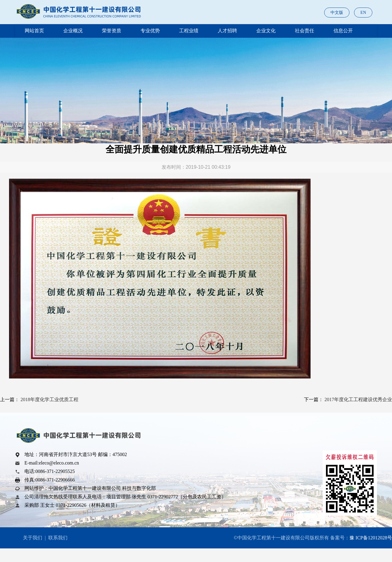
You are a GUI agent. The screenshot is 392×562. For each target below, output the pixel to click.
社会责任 (305, 31)
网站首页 (34, 31)
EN (363, 13)
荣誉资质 (112, 31)
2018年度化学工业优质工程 (49, 399)
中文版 (337, 13)
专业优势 (150, 31)
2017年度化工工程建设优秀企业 (358, 399)
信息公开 (343, 31)
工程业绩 (189, 31)
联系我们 (58, 538)
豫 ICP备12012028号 (371, 538)
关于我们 (33, 538)
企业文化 (266, 31)
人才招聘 (227, 31)
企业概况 (73, 31)
